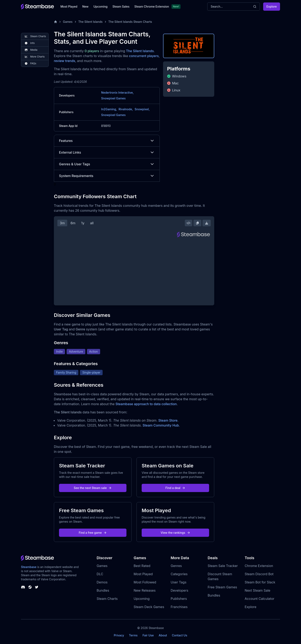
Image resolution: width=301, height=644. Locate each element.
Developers (179, 590)
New (85, 6)
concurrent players (144, 56)
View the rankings (175, 533)
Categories (179, 574)
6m (73, 223)
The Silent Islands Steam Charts (130, 22)
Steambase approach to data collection (146, 404)
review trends (65, 61)
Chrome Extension (259, 566)
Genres (176, 566)
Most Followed (145, 582)
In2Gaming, (109, 109)
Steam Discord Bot (259, 574)
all (92, 223)
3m (62, 223)
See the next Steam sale (93, 488)
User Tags (179, 582)
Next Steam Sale (258, 590)
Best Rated (142, 566)
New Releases (145, 590)
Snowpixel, (142, 109)
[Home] (56, 22)
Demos (102, 582)
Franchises (179, 607)
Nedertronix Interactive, (117, 93)
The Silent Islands (90, 22)
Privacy (119, 635)
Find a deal (175, 488)
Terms (133, 635)
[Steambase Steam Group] (30, 587)
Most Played (69, 6)
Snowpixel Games (113, 98)
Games (68, 22)
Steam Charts (107, 599)
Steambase (29, 567)
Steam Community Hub (161, 425)
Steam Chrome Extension (152, 6)
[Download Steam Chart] (207, 223)
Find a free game (93, 533)
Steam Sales (121, 6)
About (163, 635)
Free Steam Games (222, 587)
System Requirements (107, 176)
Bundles (103, 590)
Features (107, 141)
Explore (272, 6)
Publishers (179, 599)
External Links (107, 152)
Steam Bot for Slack (260, 582)
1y (83, 223)
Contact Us (179, 635)
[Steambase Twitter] (37, 587)
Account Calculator (259, 599)
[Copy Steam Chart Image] (197, 223)
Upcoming (100, 6)
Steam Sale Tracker (223, 566)
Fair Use (148, 635)
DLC (100, 574)
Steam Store (168, 420)
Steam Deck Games (149, 607)
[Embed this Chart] (189, 223)
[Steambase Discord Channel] (23, 587)
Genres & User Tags (107, 164)
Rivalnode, (126, 109)
